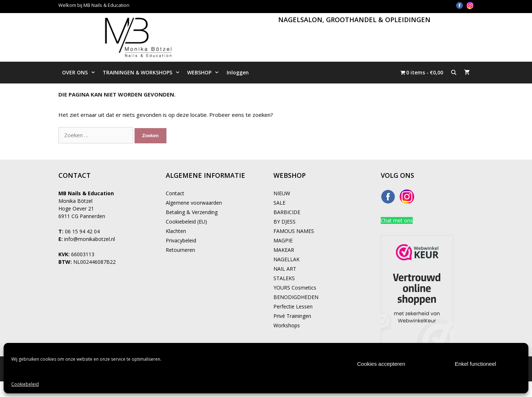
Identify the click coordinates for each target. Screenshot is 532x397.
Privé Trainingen (292, 316)
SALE (279, 203)
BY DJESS (284, 222)
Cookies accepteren (381, 364)
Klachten (176, 231)
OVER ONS (81, 73)
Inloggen (238, 72)
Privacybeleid (181, 240)
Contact (175, 193)
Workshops (287, 325)
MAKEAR (284, 250)
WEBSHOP (205, 73)
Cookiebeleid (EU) (186, 222)
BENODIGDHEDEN (296, 297)
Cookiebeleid (25, 384)
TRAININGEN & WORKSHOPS (143, 73)
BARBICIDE (287, 212)
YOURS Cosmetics (295, 288)
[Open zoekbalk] (454, 73)
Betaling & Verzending (192, 212)
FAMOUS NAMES (294, 231)
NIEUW (282, 193)
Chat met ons (397, 220)
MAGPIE (283, 240)
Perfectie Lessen (293, 306)
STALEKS (284, 278)
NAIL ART (285, 269)
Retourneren (180, 250)
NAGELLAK (286, 259)
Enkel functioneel (475, 364)
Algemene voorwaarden (194, 203)
